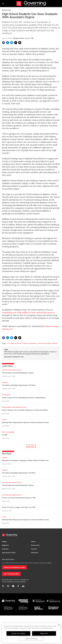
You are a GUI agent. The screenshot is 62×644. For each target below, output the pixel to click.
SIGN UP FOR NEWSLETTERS (14, 567)
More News (31, 446)
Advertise (34, 553)
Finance (5, 382)
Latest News (8, 366)
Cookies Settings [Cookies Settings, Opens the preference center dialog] (31, 639)
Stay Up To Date (8, 559)
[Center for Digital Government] (8, 608)
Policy (4, 420)
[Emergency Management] (54, 608)
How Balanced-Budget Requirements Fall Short (19, 385)
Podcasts (5, 549)
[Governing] (8, 601)
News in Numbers (8, 432)
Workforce (6, 395)
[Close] (59, 625)
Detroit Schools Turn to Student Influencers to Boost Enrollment (25, 410)
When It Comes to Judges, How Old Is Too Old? (19, 507)
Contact (34, 549)
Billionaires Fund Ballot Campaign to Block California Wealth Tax (25, 460)
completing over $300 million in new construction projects (28, 313)
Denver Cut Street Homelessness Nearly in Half (19, 498)
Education (6, 10)
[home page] (31, 4)
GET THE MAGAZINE (11, 574)
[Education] (23, 608)
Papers (4, 542)
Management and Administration (14, 407)
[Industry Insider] (39, 601)
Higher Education (16, 343)
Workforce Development (29, 343)
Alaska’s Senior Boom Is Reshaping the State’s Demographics (24, 398)
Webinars (5, 545)
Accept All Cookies (18, 633)
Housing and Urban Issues (12, 370)
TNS (6, 350)
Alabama (55, 343)
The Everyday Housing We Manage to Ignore (18, 373)
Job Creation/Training (44, 343)
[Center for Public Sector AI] (39, 608)
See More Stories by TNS (14, 357)
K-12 (8, 343)
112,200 (5, 435)
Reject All (44, 633)
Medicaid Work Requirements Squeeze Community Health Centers (25, 422)
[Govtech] (23, 601)
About (33, 542)
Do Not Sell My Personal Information (14, 582)
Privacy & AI (35, 545)
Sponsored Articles (9, 553)
